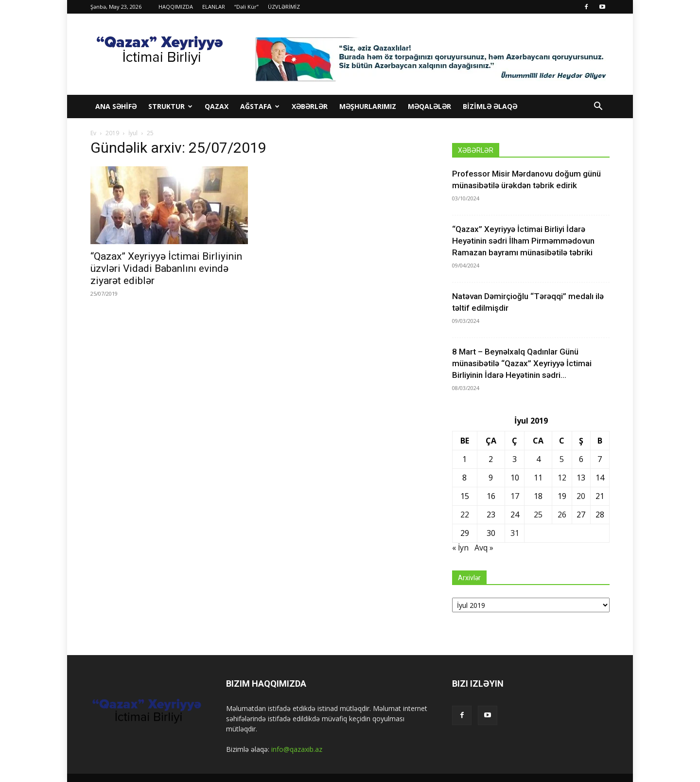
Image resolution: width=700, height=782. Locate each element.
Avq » (484, 548)
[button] (598, 107)
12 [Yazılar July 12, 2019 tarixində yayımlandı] (562, 478)
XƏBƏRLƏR (310, 106)
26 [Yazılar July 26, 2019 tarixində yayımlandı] (562, 515)
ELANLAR (214, 7)
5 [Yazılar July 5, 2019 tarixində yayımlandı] (562, 459)
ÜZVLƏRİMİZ (284, 7)
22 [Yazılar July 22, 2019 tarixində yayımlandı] (465, 515)
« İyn (460, 548)
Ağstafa (260, 106)
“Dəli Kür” (246, 7)
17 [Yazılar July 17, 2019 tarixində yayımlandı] (515, 496)
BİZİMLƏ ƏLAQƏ (490, 106)
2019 (112, 133)
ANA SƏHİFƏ (116, 106)
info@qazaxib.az (297, 749)
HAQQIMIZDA (176, 7)
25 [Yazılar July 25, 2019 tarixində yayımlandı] (538, 515)
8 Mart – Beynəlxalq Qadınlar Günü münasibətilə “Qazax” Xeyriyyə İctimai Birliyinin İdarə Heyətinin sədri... (522, 363)
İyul (133, 133)
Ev (93, 133)
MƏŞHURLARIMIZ (368, 106)
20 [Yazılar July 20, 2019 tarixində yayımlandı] (581, 496)
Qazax (217, 106)
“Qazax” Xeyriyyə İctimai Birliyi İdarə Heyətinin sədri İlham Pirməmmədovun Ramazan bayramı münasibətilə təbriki (523, 241)
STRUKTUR (170, 106)
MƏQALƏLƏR (429, 106)
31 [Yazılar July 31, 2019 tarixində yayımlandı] (515, 533)
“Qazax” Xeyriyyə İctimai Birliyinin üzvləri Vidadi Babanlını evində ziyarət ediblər (166, 268)
